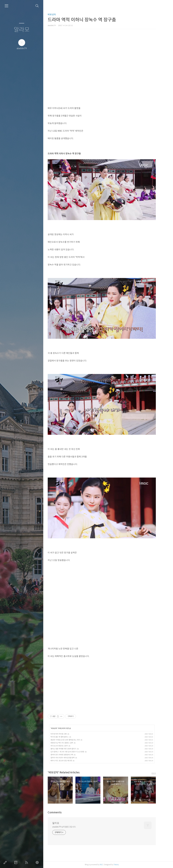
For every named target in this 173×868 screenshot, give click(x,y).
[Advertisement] (106, 684)
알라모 (22, 30)
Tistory (121, 865)
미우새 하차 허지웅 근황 (63, 734)
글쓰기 (6, 862)
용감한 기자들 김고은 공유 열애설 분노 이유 (70, 740)
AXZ (106, 865)
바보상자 (56, 15)
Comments (59, 812)
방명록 (16, 862)
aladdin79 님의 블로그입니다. (69, 827)
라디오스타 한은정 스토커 (64, 746)
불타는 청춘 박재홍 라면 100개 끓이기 (68, 749)
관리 (38, 862)
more (158, 773)
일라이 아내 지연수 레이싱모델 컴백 (67, 758)
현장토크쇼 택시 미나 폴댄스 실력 (66, 743)
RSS (27, 862)
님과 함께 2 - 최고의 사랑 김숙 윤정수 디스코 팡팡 (72, 752)
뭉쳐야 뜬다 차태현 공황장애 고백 (66, 755)
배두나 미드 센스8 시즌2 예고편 (66, 761)
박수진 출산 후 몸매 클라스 (64, 737)
